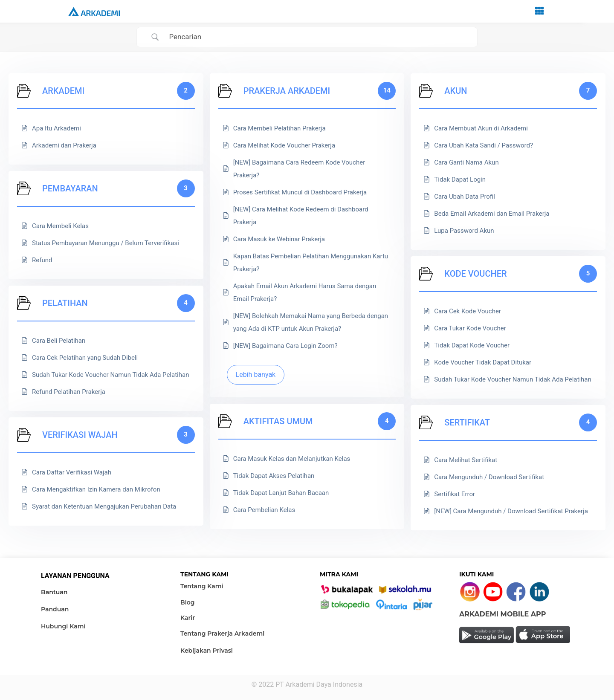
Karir (188, 618)
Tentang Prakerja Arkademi (222, 633)
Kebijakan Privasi (207, 651)
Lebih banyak (256, 375)
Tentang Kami (202, 586)
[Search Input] (318, 37)
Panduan (55, 609)
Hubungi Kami (63, 626)
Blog (187, 602)
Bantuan (54, 592)
